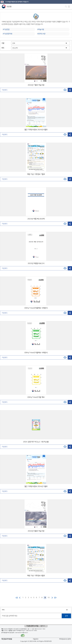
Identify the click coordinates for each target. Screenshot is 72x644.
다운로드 (34, 90)
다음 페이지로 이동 (52, 598)
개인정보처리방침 (7, 639)
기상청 (7, 7)
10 (49, 598)
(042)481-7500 (41, 629)
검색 (66, 616)
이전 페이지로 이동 (20, 598)
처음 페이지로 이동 (17, 598)
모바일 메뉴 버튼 (69, 7)
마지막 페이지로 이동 (55, 598)
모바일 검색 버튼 (66, 7)
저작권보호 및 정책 (65, 639)
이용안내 (36, 639)
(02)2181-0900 (33, 631)
